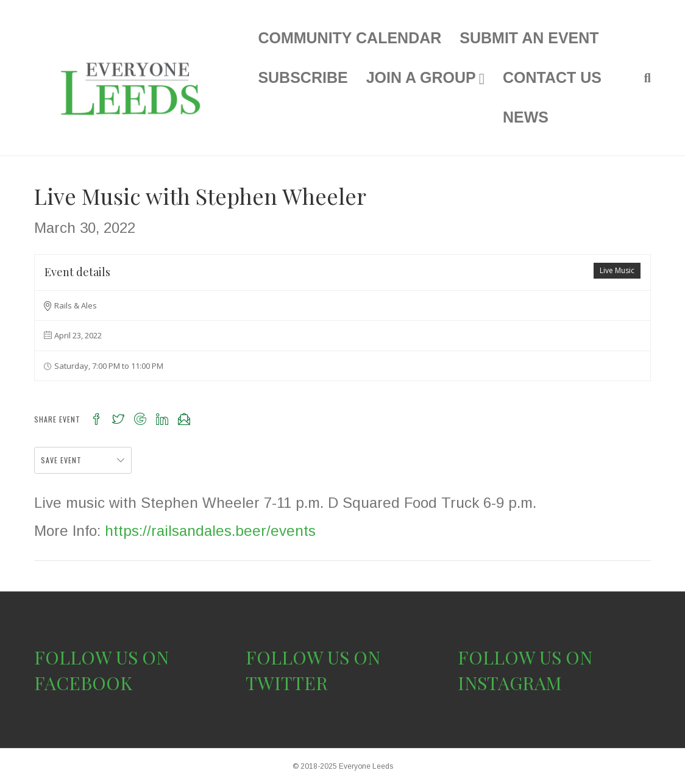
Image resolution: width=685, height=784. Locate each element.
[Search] (643, 78)
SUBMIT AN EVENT (529, 38)
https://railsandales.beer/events (210, 531)
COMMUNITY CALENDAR (350, 38)
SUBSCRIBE (303, 77)
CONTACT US (552, 77)
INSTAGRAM (510, 683)
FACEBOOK (83, 683)
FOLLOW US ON (101, 657)
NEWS (526, 117)
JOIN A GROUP (421, 77)
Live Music (617, 270)
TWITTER (287, 683)
